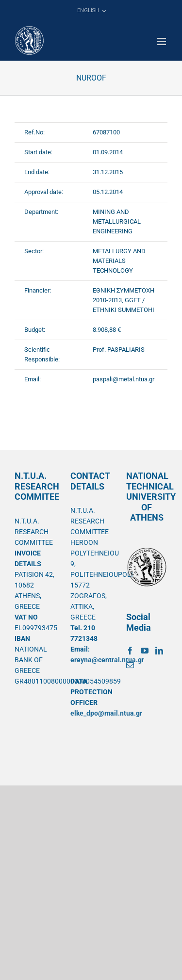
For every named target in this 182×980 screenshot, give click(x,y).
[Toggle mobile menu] (162, 41)
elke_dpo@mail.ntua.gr (106, 713)
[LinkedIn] (159, 651)
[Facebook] (130, 651)
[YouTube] (145, 651)
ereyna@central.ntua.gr (107, 660)
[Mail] (130, 665)
